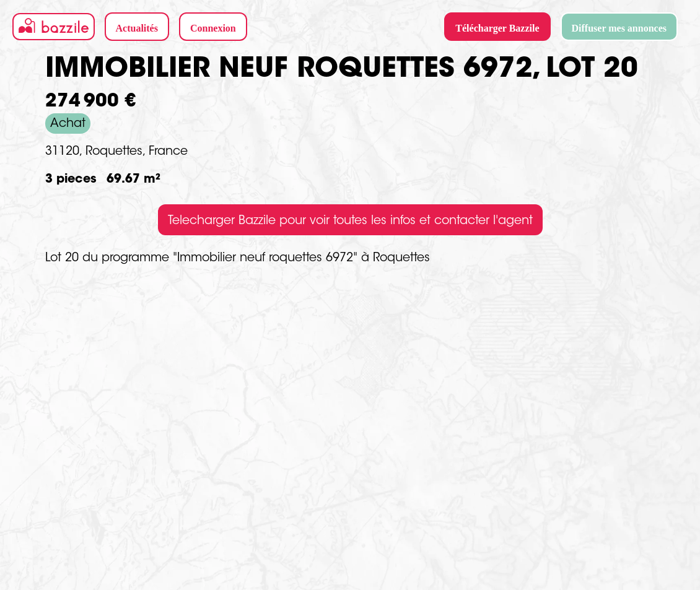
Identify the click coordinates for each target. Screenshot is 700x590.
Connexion (213, 28)
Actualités (137, 28)
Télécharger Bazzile (497, 28)
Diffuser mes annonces (619, 28)
